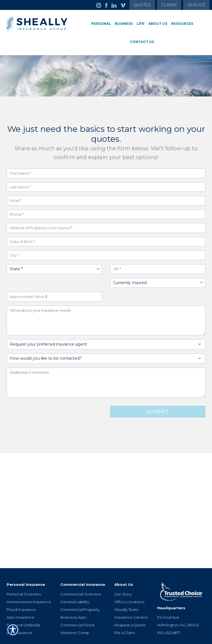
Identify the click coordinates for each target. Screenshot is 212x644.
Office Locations (129, 583)
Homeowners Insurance (29, 583)
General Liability (75, 583)
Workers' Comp (75, 614)
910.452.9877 (169, 614)
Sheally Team (126, 591)
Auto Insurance (20, 599)
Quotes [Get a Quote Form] (142, 5)
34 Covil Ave (168, 599)
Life (141, 24)
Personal (101, 24)
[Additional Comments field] (106, 383)
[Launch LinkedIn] (116, 5)
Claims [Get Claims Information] (169, 5)
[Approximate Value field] (54, 297)
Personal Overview (24, 576)
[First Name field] (106, 173)
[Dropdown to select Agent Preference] (106, 344)
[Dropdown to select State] (54, 269)
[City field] (106, 255)
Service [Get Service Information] (196, 5)
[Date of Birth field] (106, 242)
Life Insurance (19, 614)
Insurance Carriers (131, 599)
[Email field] (106, 201)
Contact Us (142, 42)
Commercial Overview (81, 576)
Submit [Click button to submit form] (158, 412)
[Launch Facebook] (108, 5)
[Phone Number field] (106, 214)
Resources (182, 24)
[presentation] (49, 415)
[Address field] (106, 228)
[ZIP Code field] (158, 269)
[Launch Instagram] (101, 5)
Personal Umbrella (23, 606)
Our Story (123, 576)
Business (124, 24)
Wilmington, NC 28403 (178, 606)
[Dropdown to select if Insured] (158, 283)
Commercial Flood (77, 606)
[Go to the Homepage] (37, 24)
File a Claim (124, 614)
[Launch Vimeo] (125, 5)
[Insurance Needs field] (106, 321)
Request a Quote (130, 606)
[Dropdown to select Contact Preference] (106, 359)
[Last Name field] (106, 187)
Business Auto (73, 599)
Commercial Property (80, 591)
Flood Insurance (21, 591)
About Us (158, 24)
